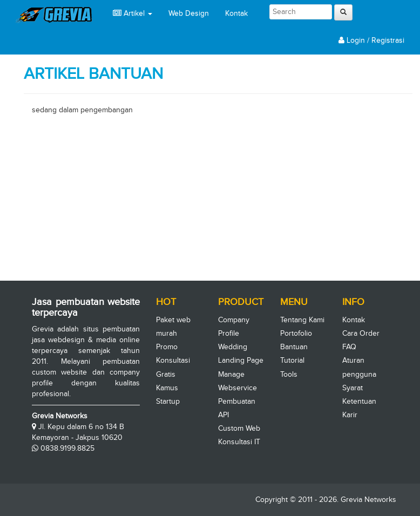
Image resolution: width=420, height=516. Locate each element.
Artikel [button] (133, 13)
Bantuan (294, 347)
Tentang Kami (302, 320)
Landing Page (241, 360)
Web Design (189, 13)
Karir (350, 415)
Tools (289, 374)
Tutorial (292, 360)
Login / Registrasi (371, 40)
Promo (167, 347)
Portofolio (296, 333)
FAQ (349, 347)
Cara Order (361, 333)
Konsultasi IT (239, 442)
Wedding (233, 347)
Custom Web (239, 428)
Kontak (236, 13)
